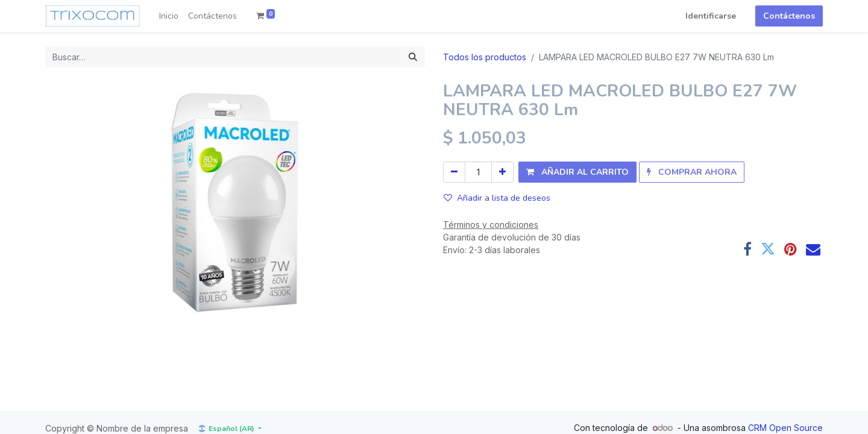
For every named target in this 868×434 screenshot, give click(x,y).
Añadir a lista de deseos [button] (497, 198)
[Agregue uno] (502, 172)
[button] (577, 172)
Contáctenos (789, 16)
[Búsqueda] (413, 57)
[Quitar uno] (454, 172)
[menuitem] (169, 16)
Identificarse (711, 16)
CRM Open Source (785, 428)
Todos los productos (485, 57)
